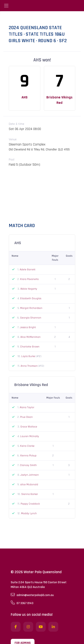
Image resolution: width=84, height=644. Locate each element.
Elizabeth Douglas (31, 298)
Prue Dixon (26, 417)
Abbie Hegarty (29, 289)
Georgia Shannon (31, 318)
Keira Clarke (27, 446)
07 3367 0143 (22, 603)
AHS (25, 97)
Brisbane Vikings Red (59, 100)
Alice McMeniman (30, 337)
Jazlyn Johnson (30, 475)
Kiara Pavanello (29, 279)
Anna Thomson (29, 366)
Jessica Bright (28, 327)
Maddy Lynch (29, 513)
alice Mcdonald (29, 485)
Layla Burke (29, 356)
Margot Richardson (31, 308)
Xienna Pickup (28, 456)
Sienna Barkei (30, 494)
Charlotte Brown (30, 347)
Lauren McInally (30, 436)
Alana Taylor (27, 407)
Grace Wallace (29, 427)
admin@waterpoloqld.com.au (32, 595)
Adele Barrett (28, 270)
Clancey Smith (28, 465)
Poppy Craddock (30, 504)
